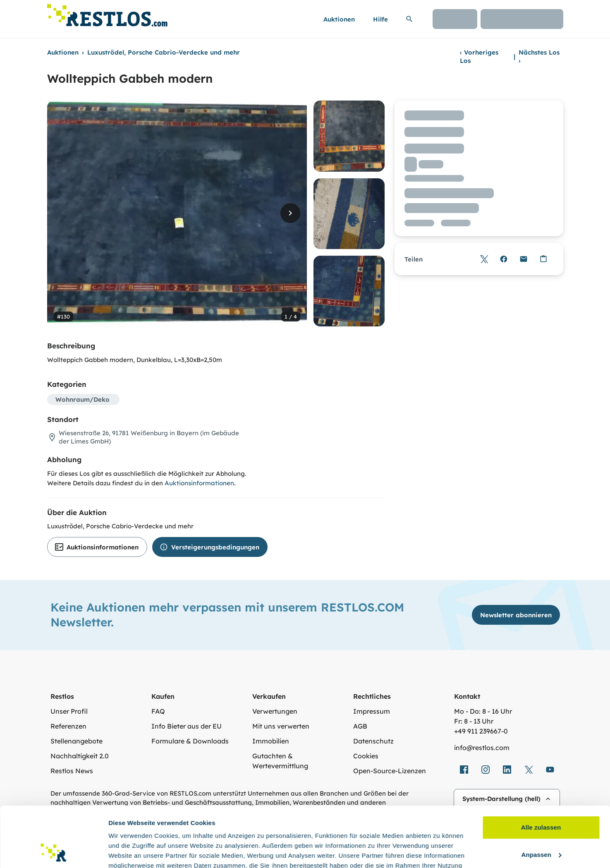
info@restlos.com (482, 748)
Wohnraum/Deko (83, 399)
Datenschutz (373, 741)
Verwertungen (275, 711)
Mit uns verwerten (281, 726)
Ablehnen (541, 825)
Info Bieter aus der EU (187, 726)
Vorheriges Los (479, 56)
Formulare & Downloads (190, 741)
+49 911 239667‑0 (481, 731)
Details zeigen (129, 852)
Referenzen (68, 726)
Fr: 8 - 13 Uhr (474, 721)
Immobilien (271, 741)
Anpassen (542, 798)
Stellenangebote (77, 741)
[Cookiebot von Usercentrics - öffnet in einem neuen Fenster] (54, 852)
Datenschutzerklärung (167, 829)
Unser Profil (69, 711)
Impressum (372, 711)
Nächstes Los (539, 56)
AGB (360, 726)
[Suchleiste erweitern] (409, 19)
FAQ (158, 711)
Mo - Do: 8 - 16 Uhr (483, 711)
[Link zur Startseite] (107, 13)
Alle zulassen (541, 771)
